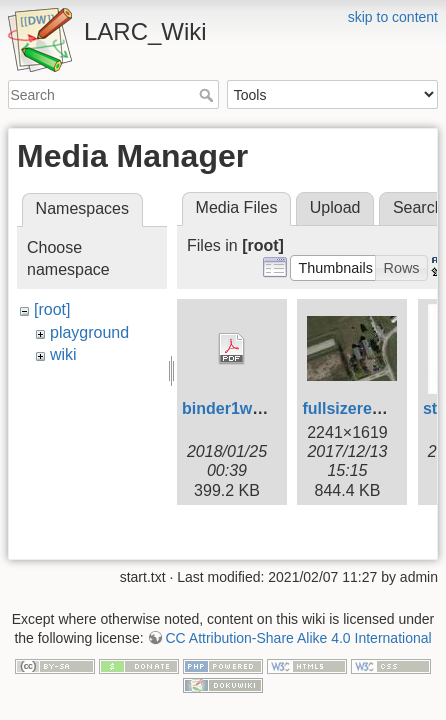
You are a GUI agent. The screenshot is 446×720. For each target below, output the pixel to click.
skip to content (393, 17)
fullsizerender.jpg (368, 408)
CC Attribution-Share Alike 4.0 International (298, 590)
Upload (335, 207)
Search (208, 95)
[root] (52, 309)
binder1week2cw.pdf (260, 408)
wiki (63, 354)
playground (89, 332)
